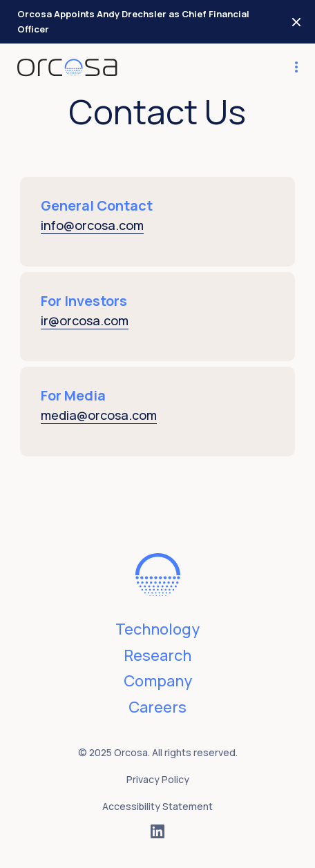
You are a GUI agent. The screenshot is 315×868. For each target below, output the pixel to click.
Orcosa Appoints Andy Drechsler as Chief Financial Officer (133, 21)
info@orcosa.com (92, 225)
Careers (157, 707)
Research (157, 655)
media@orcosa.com (99, 415)
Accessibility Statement (157, 806)
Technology (157, 629)
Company (158, 681)
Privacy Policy (158, 779)
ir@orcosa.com (85, 320)
